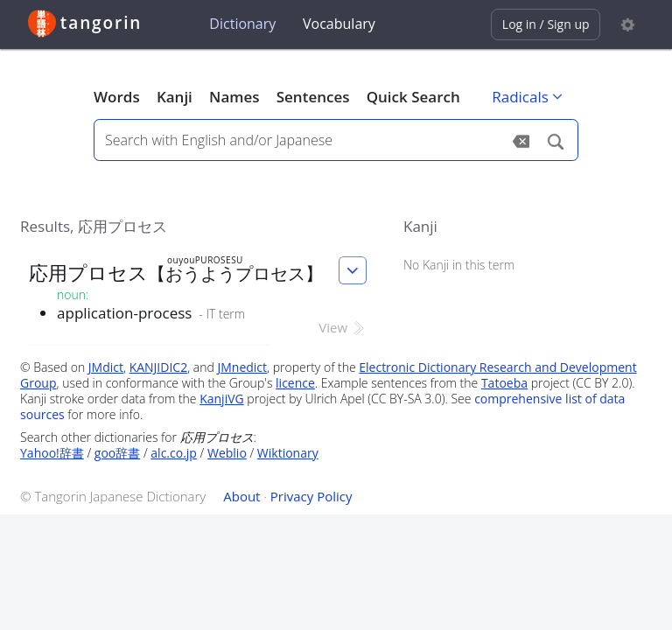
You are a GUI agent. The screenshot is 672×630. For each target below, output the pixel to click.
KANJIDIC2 (159, 367)
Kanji (175, 97)
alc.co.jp (174, 453)
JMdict (106, 367)
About (241, 496)
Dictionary (242, 24)
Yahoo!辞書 (52, 453)
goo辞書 (117, 453)
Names (234, 97)
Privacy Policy (311, 496)
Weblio (227, 453)
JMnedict (242, 367)
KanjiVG (222, 399)
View (343, 327)
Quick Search (413, 97)
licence (295, 383)
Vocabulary (339, 24)
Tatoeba (504, 383)
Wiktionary (288, 453)
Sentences (313, 97)
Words (117, 97)
